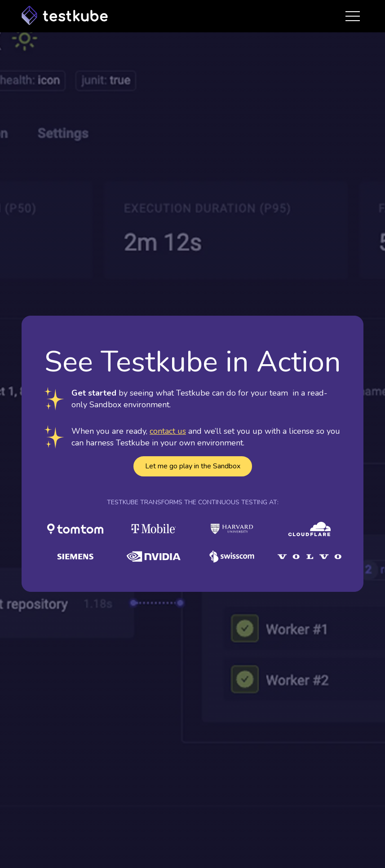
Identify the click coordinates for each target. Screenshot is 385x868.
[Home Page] (65, 16)
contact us (168, 431)
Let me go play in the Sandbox (193, 466)
